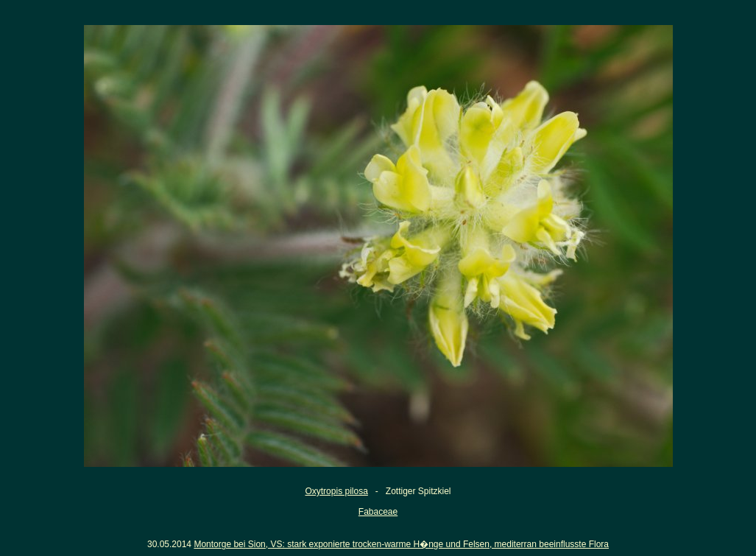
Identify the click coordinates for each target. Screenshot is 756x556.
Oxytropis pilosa (336, 491)
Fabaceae (378, 512)
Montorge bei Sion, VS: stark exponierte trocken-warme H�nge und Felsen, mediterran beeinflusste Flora (401, 544)
